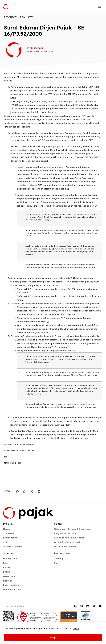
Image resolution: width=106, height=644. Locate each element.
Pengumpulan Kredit (65, 533)
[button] (99, 7)
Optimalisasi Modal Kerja (68, 542)
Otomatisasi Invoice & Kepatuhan (72, 529)
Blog (6, 563)
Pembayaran (10, 538)
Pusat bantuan (11, 585)
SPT (5, 542)
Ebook (7, 567)
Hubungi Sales (11, 559)
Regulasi (8, 581)
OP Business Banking (65, 547)
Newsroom (9, 576)
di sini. (76, 629)
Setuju (53, 638)
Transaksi (8, 533)
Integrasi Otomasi (13, 547)
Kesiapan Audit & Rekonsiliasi (70, 538)
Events (7, 572)
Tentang (59, 559)
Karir (57, 563)
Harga (7, 529)
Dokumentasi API (12, 589)
